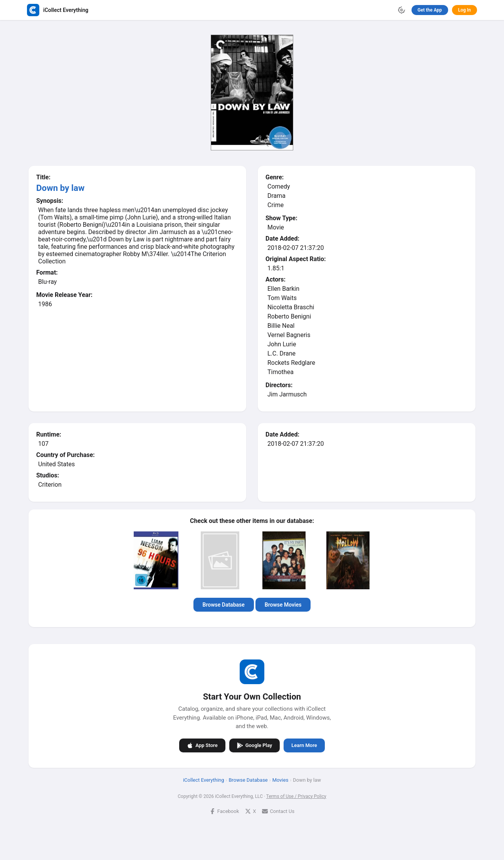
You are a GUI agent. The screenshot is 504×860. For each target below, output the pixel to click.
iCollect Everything (204, 780)
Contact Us (278, 811)
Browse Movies (283, 605)
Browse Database (224, 605)
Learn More (304, 745)
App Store (202, 745)
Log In (465, 10)
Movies (281, 780)
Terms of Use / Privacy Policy (296, 796)
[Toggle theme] (402, 10)
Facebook (224, 811)
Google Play (255, 745)
